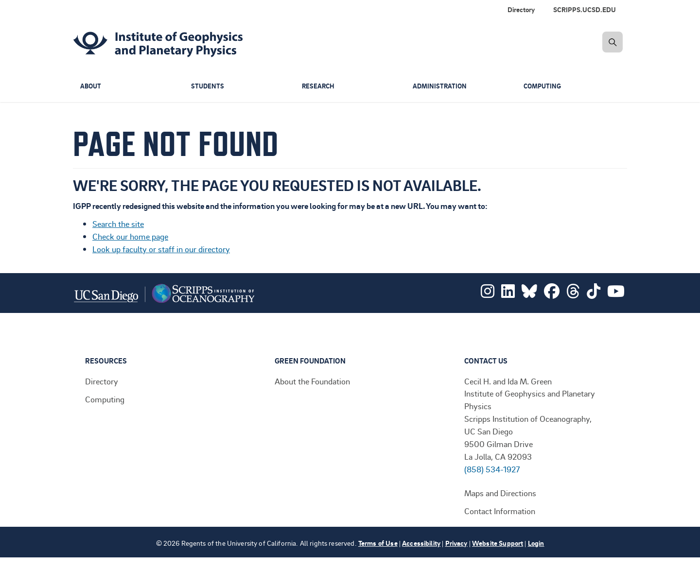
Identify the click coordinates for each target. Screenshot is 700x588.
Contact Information (500, 511)
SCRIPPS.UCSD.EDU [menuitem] (585, 9)
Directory (102, 381)
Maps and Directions (500, 493)
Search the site (118, 224)
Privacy (456, 543)
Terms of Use (378, 543)
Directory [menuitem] (521, 9)
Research (319, 86)
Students (208, 86)
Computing (544, 86)
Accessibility (421, 543)
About (91, 86)
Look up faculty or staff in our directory (161, 249)
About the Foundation (312, 381)
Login (536, 543)
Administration (441, 86)
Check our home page (130, 236)
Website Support (498, 543)
